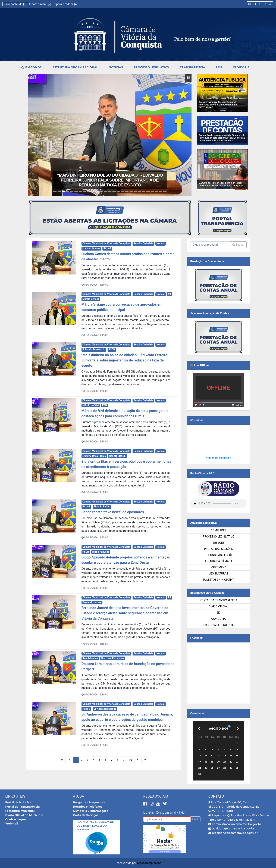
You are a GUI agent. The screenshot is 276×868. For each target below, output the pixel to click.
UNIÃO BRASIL (118, 456)
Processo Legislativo (151, 67)
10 (130, 760)
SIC (218, 613)
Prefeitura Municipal (20, 811)
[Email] (167, 819)
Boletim (149, 812)
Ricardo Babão (102, 507)
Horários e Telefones (88, 807)
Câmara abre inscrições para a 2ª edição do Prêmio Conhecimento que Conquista (221, 184)
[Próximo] (238, 729)
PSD (105, 405)
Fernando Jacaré (92, 602)
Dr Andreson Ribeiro (105, 709)
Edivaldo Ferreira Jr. (94, 350)
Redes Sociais (156, 796)
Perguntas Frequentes (218, 625)
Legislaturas (218, 574)
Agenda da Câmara (219, 561)
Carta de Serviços (86, 815)
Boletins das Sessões (219, 555)
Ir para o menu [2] (40, 4)
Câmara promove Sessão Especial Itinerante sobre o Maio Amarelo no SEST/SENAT (218, 105)
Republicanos (90, 658)
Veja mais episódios (219, 458)
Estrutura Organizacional (75, 67)
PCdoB (107, 249)
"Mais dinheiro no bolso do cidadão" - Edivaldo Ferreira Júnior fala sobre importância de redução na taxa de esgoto (124, 360)
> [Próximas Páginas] (138, 760)
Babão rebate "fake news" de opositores (113, 512)
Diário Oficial (219, 606)
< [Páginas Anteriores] (69, 760)
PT (170, 294)
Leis (219, 67)
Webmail (12, 824)
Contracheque (15, 819)
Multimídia (218, 567)
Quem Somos (31, 67)
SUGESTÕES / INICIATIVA (219, 580)
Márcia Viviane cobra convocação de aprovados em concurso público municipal (110, 182)
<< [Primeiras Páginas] (62, 760)
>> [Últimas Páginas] (145, 760)
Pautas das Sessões (218, 549)
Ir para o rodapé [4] (66, 4)
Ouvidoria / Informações (91, 811)
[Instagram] (152, 804)
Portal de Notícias (18, 802)
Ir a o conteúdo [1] (15, 4)
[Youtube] (159, 804)
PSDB (112, 350)
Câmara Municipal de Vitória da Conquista (106, 244)
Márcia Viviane (91, 299)
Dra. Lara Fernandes (113, 658)
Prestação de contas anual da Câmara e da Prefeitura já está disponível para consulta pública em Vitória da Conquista (222, 138)
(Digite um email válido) (171, 813)
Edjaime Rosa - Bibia (94, 456)
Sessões (219, 543)
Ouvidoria (241, 67)
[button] (41, 135)
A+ (260, 4)
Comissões (218, 530)
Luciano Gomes (91, 249)
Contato (216, 796)
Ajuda (79, 796)
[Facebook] (146, 804)
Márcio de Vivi (90, 405)
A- (270, 4)
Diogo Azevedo (101, 552)
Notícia (161, 244)
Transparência (192, 67)
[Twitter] (165, 804)
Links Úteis (15, 796)
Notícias (116, 67)
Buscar (238, 245)
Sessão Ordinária (143, 244)
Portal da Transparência (219, 600)
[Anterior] (199, 729)
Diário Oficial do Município (24, 815)
